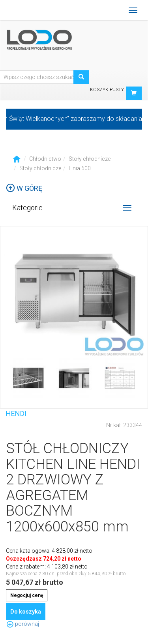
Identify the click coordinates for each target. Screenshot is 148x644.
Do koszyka (26, 612)
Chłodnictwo (45, 159)
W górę (24, 188)
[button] (134, 93)
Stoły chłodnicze (90, 159)
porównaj (22, 624)
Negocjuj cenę (27, 595)
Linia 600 (80, 168)
